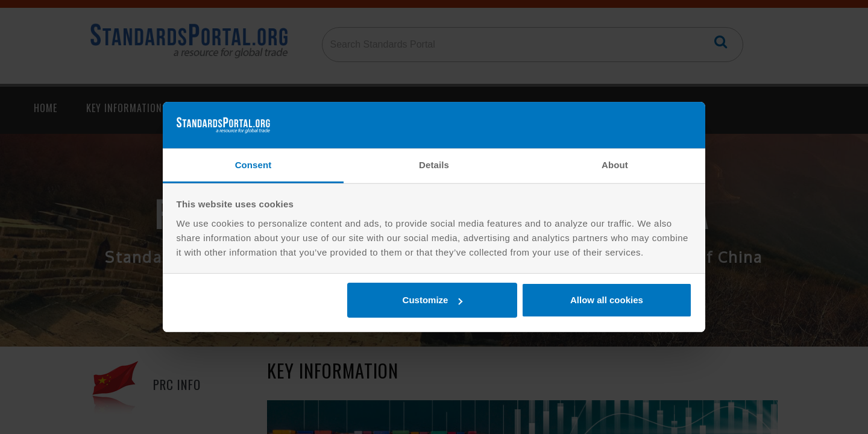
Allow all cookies (607, 300)
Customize (433, 300)
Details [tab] (434, 165)
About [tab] (615, 165)
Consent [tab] (253, 165)
